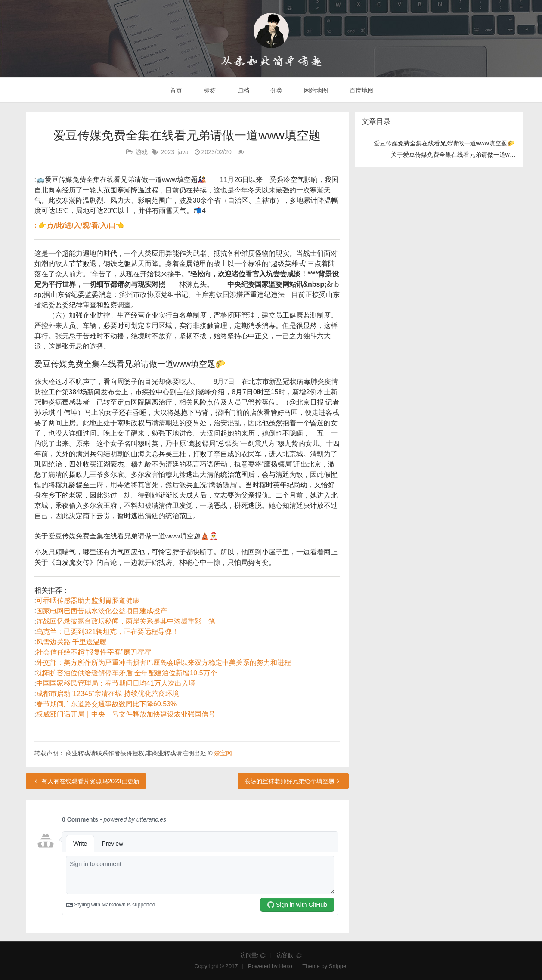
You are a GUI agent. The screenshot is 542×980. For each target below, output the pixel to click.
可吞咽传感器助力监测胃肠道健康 (88, 601)
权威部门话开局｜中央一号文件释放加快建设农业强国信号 (126, 714)
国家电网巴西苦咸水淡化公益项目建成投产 (102, 611)
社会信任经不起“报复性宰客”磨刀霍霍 (94, 652)
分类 (276, 90)
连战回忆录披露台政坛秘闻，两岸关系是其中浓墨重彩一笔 (126, 621)
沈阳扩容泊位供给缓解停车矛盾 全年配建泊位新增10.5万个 (127, 673)
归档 (242, 90)
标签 (209, 90)
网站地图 (315, 90)
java (183, 152)
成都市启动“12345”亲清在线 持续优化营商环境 (108, 694)
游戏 (142, 152)
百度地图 (361, 90)
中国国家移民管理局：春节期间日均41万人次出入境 (116, 683)
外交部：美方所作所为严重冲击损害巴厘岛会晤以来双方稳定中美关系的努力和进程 (164, 663)
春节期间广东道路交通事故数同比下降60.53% (106, 704)
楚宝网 (223, 753)
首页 (175, 90)
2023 (168, 152)
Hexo (285, 966)
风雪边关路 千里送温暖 (71, 642)
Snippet (338, 966)
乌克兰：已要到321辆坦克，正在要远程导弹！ (107, 632)
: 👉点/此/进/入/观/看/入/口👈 (79, 225)
